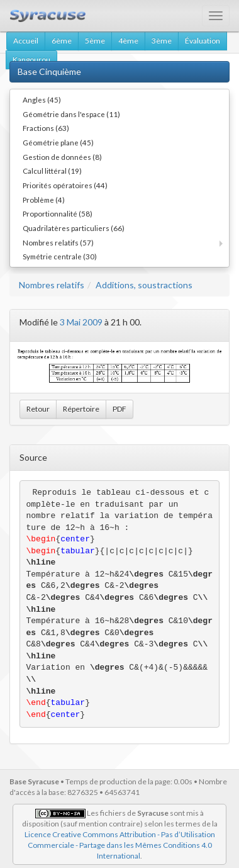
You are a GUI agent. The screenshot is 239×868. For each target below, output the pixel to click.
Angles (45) (42, 99)
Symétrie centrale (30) (60, 256)
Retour (38, 409)
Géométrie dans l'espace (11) (71, 114)
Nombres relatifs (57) (58, 242)
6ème (62, 41)
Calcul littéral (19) (52, 171)
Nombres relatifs (52, 285)
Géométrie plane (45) (58, 142)
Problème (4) (44, 200)
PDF (119, 409)
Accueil (26, 41)
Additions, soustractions (144, 285)
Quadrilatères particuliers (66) (74, 228)
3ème (162, 41)
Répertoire (81, 409)
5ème (95, 41)
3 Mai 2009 (81, 322)
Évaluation (203, 41)
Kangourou (31, 59)
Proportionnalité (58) (58, 213)
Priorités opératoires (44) (65, 185)
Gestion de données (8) (62, 157)
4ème (128, 41)
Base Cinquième (49, 71)
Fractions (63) (46, 128)
